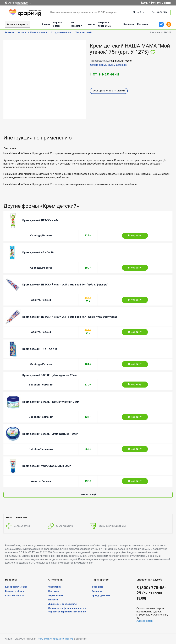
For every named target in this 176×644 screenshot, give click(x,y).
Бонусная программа (104, 24)
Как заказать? (76, 24)
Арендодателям (101, 595)
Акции (92, 24)
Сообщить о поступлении (109, 91)
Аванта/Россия (41, 300)
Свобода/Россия (41, 236)
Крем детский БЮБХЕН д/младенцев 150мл (50, 434)
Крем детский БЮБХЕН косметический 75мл (51, 402)
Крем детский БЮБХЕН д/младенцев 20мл (49, 375)
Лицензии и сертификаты (62, 604)
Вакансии (129, 24)
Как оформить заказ (16, 587)
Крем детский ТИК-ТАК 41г (40, 349)
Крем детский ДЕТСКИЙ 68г (40, 220)
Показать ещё (88, 495)
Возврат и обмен (15, 591)
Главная (46, 24)
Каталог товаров (16, 24)
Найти (138, 12)
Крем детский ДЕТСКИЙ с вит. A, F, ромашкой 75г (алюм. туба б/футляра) (70, 317)
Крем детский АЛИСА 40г (39, 253)
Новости (53, 600)
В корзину (135, 236)
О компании (55, 587)
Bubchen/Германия (41, 385)
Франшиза (97, 587)
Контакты (142, 24)
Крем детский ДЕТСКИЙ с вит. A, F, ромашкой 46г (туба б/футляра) (65, 285)
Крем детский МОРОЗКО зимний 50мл (47, 466)
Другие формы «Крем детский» (108, 65)
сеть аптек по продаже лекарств (56, 639)
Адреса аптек (57, 24)
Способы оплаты (15, 595)
